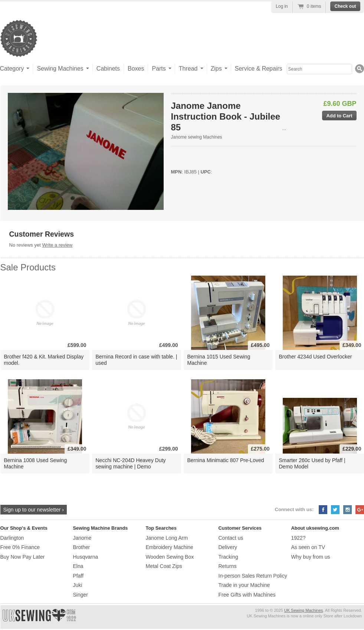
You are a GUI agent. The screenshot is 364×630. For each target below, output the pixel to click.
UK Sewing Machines (304, 610)
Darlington (12, 538)
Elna (78, 566)
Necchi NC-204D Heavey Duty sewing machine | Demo (131, 463)
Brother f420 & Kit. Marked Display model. (44, 360)
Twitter (335, 510)
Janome (82, 538)
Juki (78, 585)
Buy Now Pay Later (23, 557)
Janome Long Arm (167, 538)
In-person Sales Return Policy (253, 576)
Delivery (228, 547)
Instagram (347, 510)
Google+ (360, 510)
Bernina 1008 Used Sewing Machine (36, 463)
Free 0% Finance (20, 547)
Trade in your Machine (244, 585)
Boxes (136, 69)
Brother (82, 547)
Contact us (231, 538)
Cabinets (108, 69)
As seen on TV (308, 547)
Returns (228, 566)
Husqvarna (86, 557)
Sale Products (28, 267)
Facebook (323, 510)
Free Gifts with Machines (247, 595)
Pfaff (78, 576)
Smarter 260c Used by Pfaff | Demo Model (312, 463)
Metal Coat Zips (164, 566)
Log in (282, 6)
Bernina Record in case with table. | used (137, 360)
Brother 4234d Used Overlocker (316, 357)
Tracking (228, 557)
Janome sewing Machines (197, 137)
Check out (345, 6)
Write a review (57, 245)
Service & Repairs (259, 69)
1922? (299, 538)
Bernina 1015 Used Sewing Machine (219, 360)
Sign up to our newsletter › (34, 510)
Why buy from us (311, 557)
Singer (81, 595)
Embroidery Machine (170, 547)
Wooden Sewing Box (170, 557)
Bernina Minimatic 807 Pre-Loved (226, 460)
